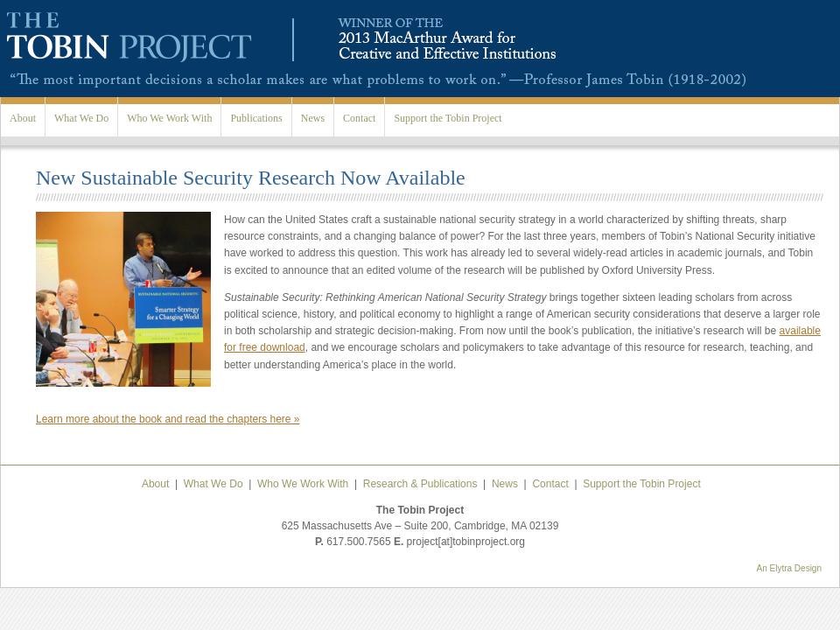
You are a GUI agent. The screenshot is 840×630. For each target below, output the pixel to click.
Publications (256, 118)
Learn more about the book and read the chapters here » (168, 419)
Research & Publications (420, 484)
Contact (359, 118)
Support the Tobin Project (448, 118)
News (313, 118)
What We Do (81, 118)
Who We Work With (169, 118)
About (23, 118)
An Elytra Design (789, 568)
